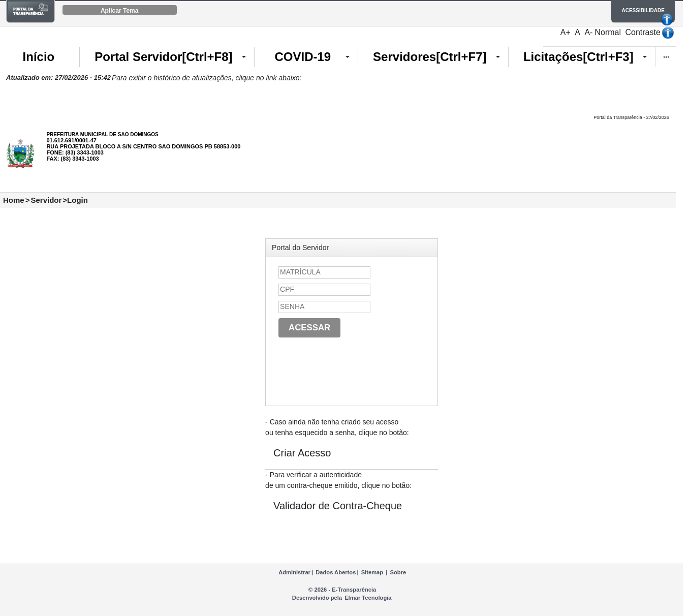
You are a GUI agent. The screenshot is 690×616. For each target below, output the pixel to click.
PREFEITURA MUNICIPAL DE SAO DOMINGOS (102, 134)
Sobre (398, 572)
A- (588, 32)
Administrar (294, 572)
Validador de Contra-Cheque (338, 506)
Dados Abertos (336, 572)
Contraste (642, 32)
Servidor (46, 200)
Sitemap (372, 572)
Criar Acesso (302, 453)
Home (14, 200)
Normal (608, 32)
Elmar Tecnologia (368, 598)
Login (77, 200)
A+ (566, 32)
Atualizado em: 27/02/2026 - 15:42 (58, 78)
